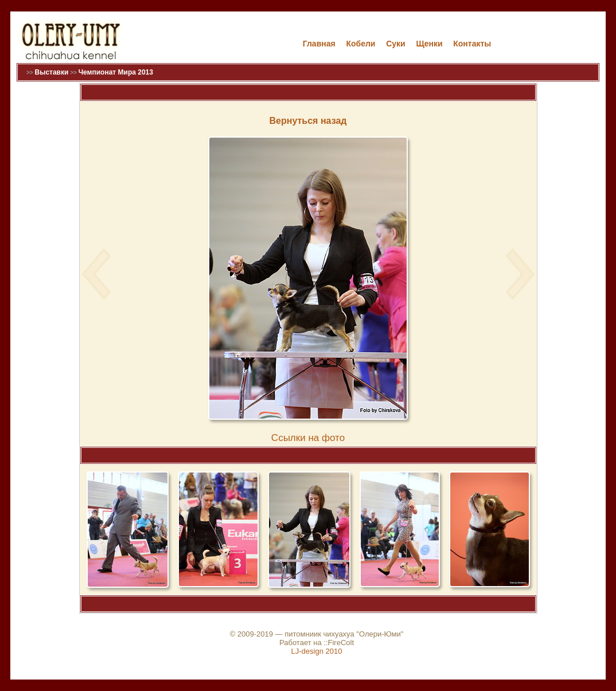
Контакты (472, 44)
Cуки (396, 44)
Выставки (51, 72)
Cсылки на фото (308, 438)
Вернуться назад (308, 121)
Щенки (429, 44)
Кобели (360, 44)
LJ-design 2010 (317, 651)
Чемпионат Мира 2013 (116, 72)
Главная (319, 44)
